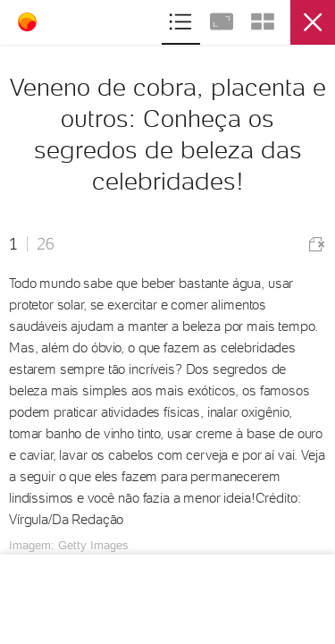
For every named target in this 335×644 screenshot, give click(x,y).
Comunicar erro (317, 245)
